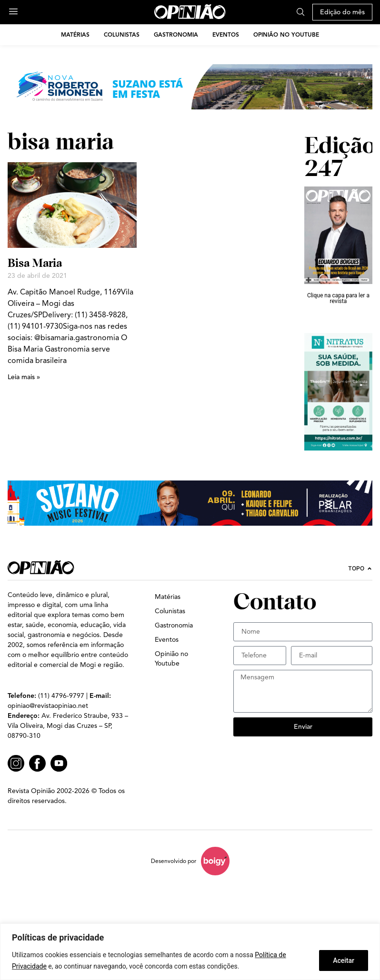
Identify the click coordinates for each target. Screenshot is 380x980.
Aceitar (344, 960)
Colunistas (122, 34)
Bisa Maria (35, 263)
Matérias (75, 34)
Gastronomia (176, 34)
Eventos (226, 34)
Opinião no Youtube (286, 34)
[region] (190, 952)
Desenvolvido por (174, 861)
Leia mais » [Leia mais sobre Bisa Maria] (24, 377)
